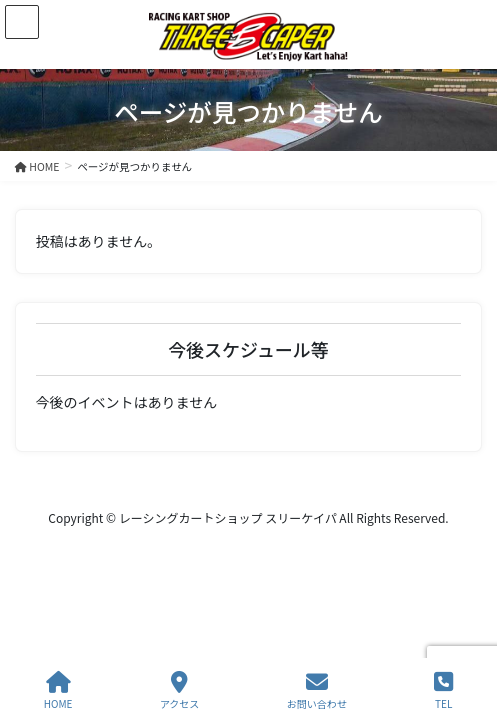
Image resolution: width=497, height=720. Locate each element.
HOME (58, 690)
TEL (443, 690)
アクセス (180, 690)
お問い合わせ (317, 690)
